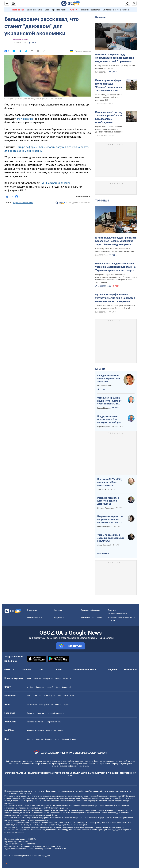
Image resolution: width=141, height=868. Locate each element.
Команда (58, 610)
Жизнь (59, 670)
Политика (27, 670)
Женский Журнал (69, 739)
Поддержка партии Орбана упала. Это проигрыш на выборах (109, 419)
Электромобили (46, 704)
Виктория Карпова (105, 527)
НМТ (72, 696)
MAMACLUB (51, 730)
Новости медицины (35, 730)
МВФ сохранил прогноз (56, 183)
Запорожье (48, 678)
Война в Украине (34, 10)
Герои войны (18, 10)
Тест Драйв (32, 704)
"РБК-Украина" (25, 119)
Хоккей (50, 687)
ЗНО (66, 696)
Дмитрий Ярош (103, 490)
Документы (59, 617)
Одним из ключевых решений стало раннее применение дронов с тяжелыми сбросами (109, 129)
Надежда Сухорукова (106, 508)
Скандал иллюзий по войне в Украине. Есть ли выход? (109, 379)
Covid (60, 730)
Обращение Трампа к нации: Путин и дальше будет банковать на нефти (109, 401)
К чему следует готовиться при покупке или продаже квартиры (115, 67)
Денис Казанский (104, 545)
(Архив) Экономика (20, 40)
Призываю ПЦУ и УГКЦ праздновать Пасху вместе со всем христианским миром (109, 482)
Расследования (81, 670)
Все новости (130, 670)
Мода (57, 739)
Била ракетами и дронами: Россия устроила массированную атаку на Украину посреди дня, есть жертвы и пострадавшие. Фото (116, 267)
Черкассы (67, 678)
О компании (32, 610)
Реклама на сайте (35, 617)
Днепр (58, 678)
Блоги (93, 670)
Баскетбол (40, 687)
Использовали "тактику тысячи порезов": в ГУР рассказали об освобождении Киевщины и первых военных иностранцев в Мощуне (109, 117)
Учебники (37, 696)
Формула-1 (67, 687)
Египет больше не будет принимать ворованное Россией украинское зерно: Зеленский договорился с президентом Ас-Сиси (116, 241)
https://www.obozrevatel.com (95, 791)
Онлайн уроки (50, 696)
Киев (29, 678)
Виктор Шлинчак (104, 408)
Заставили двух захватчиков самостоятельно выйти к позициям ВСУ (108, 97)
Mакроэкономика (53, 722)
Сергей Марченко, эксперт (108, 427)
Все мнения (103, 553)
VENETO (73, 10)
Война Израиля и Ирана (56, 10)
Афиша (30, 739)
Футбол (30, 687)
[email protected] (36, 849)
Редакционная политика (23, 203)
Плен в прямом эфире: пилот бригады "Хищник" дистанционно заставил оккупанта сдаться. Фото (109, 86)
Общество (112, 670)
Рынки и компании (35, 722)
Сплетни (39, 739)
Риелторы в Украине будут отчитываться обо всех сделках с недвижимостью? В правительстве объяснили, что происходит (116, 58)
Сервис (66, 704)
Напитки (41, 713)
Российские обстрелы (90, 10)
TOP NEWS (102, 201)
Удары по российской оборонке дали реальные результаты (111, 538)
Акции (58, 704)
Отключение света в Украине (116, 10)
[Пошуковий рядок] (134, 3)
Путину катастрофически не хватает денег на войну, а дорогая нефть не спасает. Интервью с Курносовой (115, 298)
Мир (41, 670)
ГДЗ (29, 696)
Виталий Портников (105, 386)
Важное (100, 17)
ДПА (60, 696)
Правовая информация (91, 610)
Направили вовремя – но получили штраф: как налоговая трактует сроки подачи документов (111, 519)
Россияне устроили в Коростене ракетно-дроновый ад (108, 501)
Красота (49, 739)
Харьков (37, 678)
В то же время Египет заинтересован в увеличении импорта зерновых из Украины (115, 250)
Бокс (57, 687)
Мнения (100, 369)
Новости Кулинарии (55, 713)
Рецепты (31, 713)
